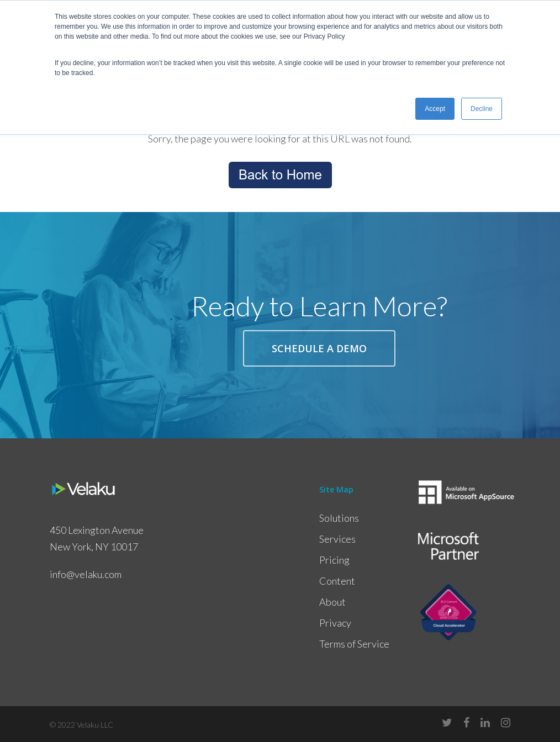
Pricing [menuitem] (334, 560)
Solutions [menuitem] (339, 518)
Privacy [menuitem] (335, 623)
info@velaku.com (86, 574)
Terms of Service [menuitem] (354, 644)
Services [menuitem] (337, 539)
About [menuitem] (332, 602)
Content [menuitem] (337, 581)
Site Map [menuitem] (336, 489)
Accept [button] (435, 109)
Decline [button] (482, 109)
